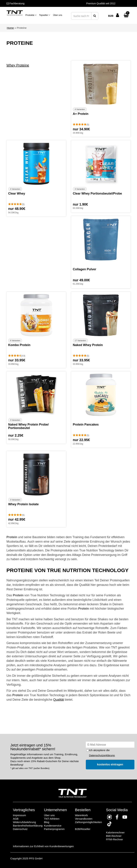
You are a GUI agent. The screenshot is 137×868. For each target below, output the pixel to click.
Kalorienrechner (115, 832)
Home (10, 28)
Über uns (58, 15)
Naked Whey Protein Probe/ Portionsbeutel (29, 426)
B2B (111, 16)
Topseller (45, 15)
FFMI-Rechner (115, 839)
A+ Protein (81, 114)
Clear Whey (17, 194)
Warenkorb (81, 815)
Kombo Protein (19, 345)
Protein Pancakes (86, 425)
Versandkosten (84, 819)
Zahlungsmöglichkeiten (88, 822)
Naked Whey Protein (88, 345)
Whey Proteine (18, 65)
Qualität (59, 700)
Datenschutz (20, 829)
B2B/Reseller (83, 829)
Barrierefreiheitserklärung (28, 826)
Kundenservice (53, 826)
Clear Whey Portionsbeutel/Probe (97, 194)
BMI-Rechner (114, 836)
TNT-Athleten (52, 819)
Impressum (19, 815)
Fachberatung (16, 3)
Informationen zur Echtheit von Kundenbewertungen (43, 846)
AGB (16, 819)
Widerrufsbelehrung (24, 822)
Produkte (31, 15)
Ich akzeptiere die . (102, 753)
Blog (47, 822)
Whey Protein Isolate (24, 504)
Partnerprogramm (54, 829)
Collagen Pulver (85, 269)
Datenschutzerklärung (102, 755)
